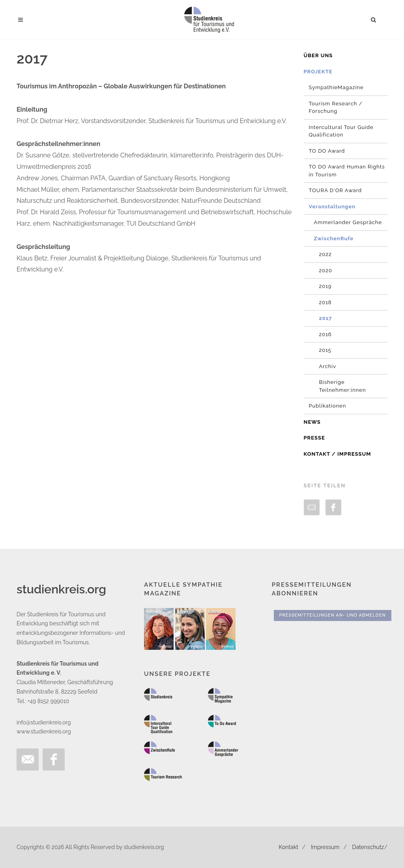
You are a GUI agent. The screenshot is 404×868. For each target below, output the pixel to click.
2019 (325, 286)
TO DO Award (327, 151)
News (312, 422)
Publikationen (328, 406)
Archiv (328, 366)
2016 (325, 334)
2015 (325, 350)
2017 (326, 318)
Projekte (318, 72)
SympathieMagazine (336, 87)
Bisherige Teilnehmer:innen (343, 386)
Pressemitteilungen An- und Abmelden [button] (333, 615)
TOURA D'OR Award (336, 190)
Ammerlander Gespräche (348, 222)
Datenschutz (368, 847)
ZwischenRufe (334, 239)
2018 (325, 302)
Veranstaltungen (332, 207)
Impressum (325, 847)
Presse (314, 438)
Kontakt (288, 847)
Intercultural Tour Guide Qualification (341, 131)
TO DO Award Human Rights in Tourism (347, 171)
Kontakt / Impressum (338, 454)
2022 (325, 254)
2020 (326, 270)
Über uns (318, 55)
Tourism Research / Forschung (336, 108)
